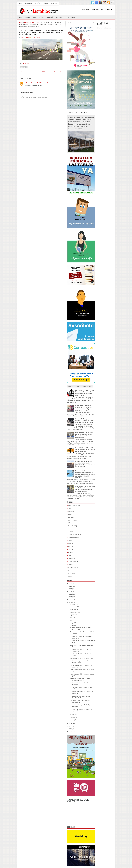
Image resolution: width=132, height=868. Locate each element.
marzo (72, 715)
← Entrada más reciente (27, 72)
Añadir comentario (26, 93)
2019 (70, 602)
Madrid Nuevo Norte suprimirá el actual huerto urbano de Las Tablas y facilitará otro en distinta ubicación (85, 489)
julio (72, 617)
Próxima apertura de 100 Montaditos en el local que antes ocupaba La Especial (84, 407)
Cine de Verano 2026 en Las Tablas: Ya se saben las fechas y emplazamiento (85, 449)
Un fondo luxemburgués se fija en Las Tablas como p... (81, 666)
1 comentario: (36, 37)
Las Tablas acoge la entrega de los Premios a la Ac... (80, 662)
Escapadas (71, 529)
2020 (70, 599)
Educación (45, 3)
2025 (70, 586)
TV (69, 570)
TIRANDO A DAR (73, 567)
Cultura (42, 17)
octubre (73, 609)
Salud (70, 555)
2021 (70, 597)
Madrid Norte (29, 3)
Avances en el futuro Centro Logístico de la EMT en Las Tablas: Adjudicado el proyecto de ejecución (85, 435)
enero (72, 720)
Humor (70, 541)
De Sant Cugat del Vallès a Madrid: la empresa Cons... (81, 710)
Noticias (27, 17)
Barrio (35, 17)
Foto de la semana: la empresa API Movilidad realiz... (80, 697)
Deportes (71, 517)
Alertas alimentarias (74, 505)
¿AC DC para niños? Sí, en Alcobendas (81, 658)
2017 (70, 726)
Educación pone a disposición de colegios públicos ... (80, 679)
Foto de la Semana (34, 22)
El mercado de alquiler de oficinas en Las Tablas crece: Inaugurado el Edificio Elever (85, 421)
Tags (78, 386)
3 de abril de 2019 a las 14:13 (40, 83)
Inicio (20, 3)
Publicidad (71, 552)
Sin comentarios (73, 561)
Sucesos (71, 564)
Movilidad (71, 544)
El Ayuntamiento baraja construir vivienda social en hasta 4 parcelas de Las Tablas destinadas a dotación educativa (85, 474)
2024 (70, 589)
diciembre (73, 604)
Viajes (70, 576)
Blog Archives (87, 386)
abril (72, 626)
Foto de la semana (70, 17)
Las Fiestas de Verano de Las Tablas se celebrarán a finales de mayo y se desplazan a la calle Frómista (85, 393)
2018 (70, 724)
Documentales (72, 520)
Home (21, 22)
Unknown (28, 83)
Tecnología (50, 17)
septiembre (74, 612)
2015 (70, 731)
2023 (70, 591)
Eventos (70, 532)
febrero (73, 717)
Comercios (54, 3)
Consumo (59, 17)
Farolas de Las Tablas (74, 535)
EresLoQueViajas (73, 526)
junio (72, 620)
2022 (70, 594)
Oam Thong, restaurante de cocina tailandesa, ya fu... (80, 701)
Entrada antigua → (60, 72)
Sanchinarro (72, 558)
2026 (70, 583)
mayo (72, 623)
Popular (71, 386)
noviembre (74, 607)
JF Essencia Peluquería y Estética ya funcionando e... (81, 650)
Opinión (38, 3)
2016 (70, 729)
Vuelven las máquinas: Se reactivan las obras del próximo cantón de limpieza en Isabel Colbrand (85, 464)
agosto (73, 615)
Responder (28, 88)
